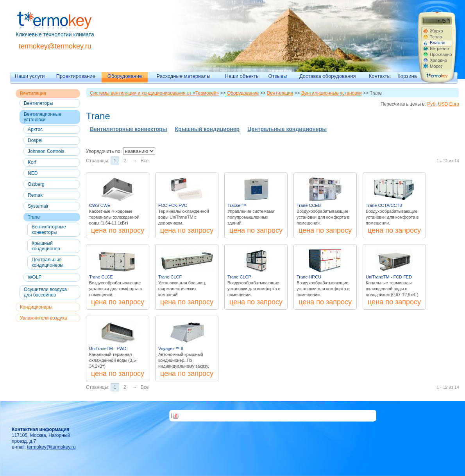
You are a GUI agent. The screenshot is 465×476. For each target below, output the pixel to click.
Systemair (38, 206)
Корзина (407, 76)
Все (145, 161)
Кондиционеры (36, 307)
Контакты (380, 76)
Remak (35, 195)
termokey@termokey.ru (55, 46)
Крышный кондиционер (46, 246)
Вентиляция (33, 93)
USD (443, 104)
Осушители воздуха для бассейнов (45, 292)
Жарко (436, 31)
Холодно (438, 60)
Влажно (437, 43)
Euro (454, 104)
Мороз (436, 66)
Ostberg (36, 184)
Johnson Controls (46, 151)
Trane (34, 217)
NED (33, 173)
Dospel (35, 140)
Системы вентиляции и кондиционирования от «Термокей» (154, 93)
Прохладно (441, 54)
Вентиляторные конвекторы (49, 230)
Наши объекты (242, 76)
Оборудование (125, 76)
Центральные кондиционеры (47, 262)
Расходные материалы (184, 76)
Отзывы (278, 76)
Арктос (35, 129)
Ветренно (439, 48)
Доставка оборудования (328, 76)
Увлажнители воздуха (43, 318)
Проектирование (76, 76)
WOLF (35, 277)
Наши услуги (30, 76)
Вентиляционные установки (43, 117)
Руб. (432, 104)
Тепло (436, 37)
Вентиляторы (38, 103)
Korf (32, 162)
